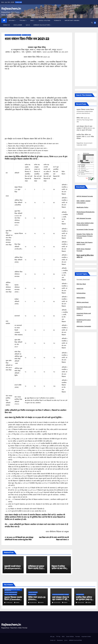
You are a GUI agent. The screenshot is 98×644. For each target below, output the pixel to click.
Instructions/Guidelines (11, 592)
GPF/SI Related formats (85, 196)
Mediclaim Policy (82, 207)
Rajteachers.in (11, 9)
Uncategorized (32, 594)
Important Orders (72, 20)
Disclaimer (18, 25)
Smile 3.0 (6, 25)
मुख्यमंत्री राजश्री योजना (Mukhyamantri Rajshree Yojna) (12, 568)
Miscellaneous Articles (11, 594)
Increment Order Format (85, 229)
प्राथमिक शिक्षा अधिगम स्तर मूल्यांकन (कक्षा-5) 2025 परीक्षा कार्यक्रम (85, 137)
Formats (58, 20)
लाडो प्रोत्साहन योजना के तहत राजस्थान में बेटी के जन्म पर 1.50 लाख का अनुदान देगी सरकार (86, 128)
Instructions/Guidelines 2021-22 (13, 35)
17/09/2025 (9, 603)
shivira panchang (33, 592)
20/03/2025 (57, 603)
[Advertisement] (37, 85)
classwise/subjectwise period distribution (12, 590)
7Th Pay (23, 20)
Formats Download (83, 279)
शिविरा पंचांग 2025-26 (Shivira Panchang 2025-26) (85, 120)
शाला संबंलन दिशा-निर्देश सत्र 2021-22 (27, 39)
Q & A (28, 25)
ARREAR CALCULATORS (42, 25)
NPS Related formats (84, 218)
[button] (92, 23)
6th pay (12, 20)
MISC (32, 20)
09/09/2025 (33, 603)
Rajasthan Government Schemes (61, 594)
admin (17, 603)
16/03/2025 (81, 603)
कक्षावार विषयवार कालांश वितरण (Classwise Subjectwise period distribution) (85, 111)
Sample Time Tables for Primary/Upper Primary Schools (85, 236)
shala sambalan (27, 35)
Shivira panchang (83, 302)
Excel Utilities (45, 20)
